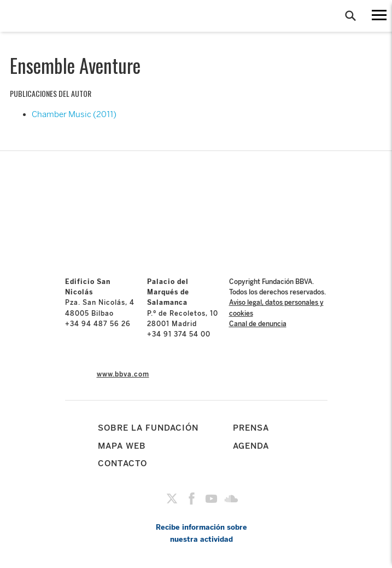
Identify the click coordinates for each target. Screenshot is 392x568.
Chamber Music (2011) (74, 114)
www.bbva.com (123, 374)
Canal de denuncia (258, 324)
